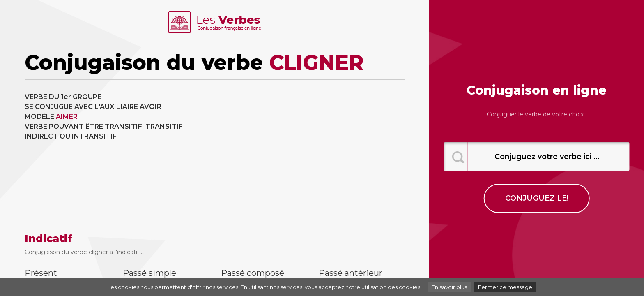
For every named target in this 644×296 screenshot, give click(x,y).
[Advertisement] (313, 150)
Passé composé (253, 273)
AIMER (67, 117)
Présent (41, 273)
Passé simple (149, 273)
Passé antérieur (351, 273)
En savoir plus (449, 287)
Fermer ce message (505, 287)
